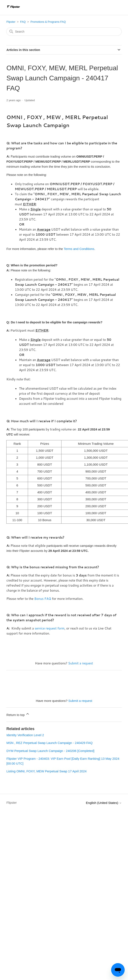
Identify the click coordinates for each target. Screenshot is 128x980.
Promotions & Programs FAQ (48, 22)
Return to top (18, 714)
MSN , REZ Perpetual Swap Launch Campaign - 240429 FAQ (49, 743)
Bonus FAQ (43, 599)
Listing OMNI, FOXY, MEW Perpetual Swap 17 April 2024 (46, 771)
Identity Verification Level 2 (25, 735)
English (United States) (104, 803)
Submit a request (81, 663)
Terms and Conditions (79, 249)
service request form (50, 628)
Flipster (11, 22)
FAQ (23, 22)
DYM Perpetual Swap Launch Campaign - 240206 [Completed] (50, 751)
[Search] (64, 32)
